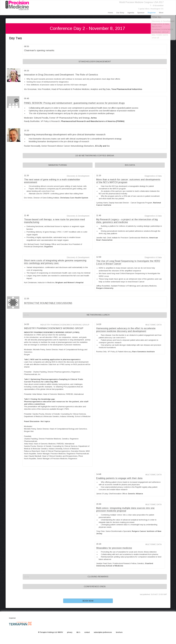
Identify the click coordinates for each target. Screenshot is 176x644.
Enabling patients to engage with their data (119, 478)
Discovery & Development (163, 21)
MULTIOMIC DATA (160, 35)
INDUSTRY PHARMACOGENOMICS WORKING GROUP (162, 29)
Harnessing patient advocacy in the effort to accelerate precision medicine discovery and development (126, 330)
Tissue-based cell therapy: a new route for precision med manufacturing (54, 221)
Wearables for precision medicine (114, 548)
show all (155, 38)
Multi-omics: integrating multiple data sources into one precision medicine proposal (125, 509)
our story (120, 13)
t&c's (78, 632)
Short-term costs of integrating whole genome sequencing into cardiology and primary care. (55, 262)
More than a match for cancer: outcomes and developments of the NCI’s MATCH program (128, 181)
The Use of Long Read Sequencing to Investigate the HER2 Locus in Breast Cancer (128, 262)
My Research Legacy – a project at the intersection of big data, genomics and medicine (127, 221)
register (152, 13)
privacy (70, 632)
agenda (131, 13)
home (110, 13)
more (161, 13)
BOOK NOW (88, 601)
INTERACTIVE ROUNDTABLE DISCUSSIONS (48, 303)
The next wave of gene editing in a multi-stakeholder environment (52, 181)
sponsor (141, 13)
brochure (119, 632)
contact (87, 632)
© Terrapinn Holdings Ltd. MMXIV (51, 632)
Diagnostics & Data (160, 24)
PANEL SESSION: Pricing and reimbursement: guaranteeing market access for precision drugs (74, 103)
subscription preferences (103, 632)
